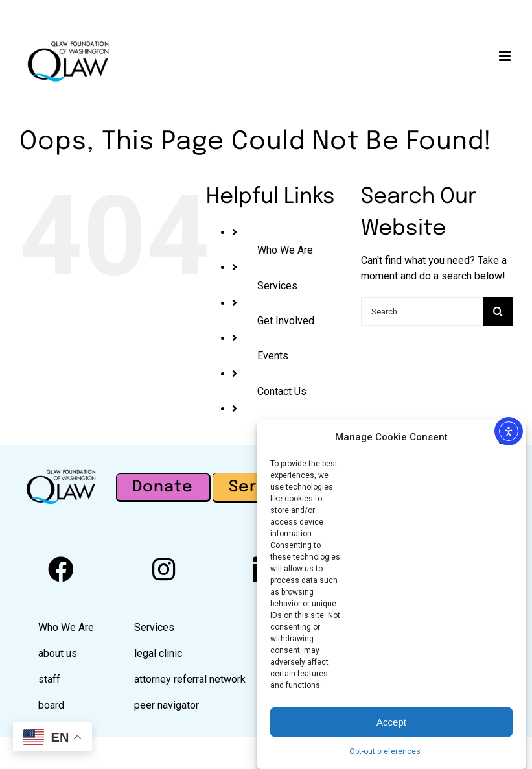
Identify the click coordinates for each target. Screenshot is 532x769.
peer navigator (167, 705)
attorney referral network (190, 679)
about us (58, 653)
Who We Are (285, 250)
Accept (391, 725)
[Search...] (422, 312)
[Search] (498, 312)
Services (277, 286)
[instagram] (164, 569)
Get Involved (286, 321)
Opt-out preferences (385, 755)
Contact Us (282, 391)
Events (273, 356)
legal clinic (158, 653)
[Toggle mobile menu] (506, 56)
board (51, 705)
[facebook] (61, 569)
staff (49, 679)
